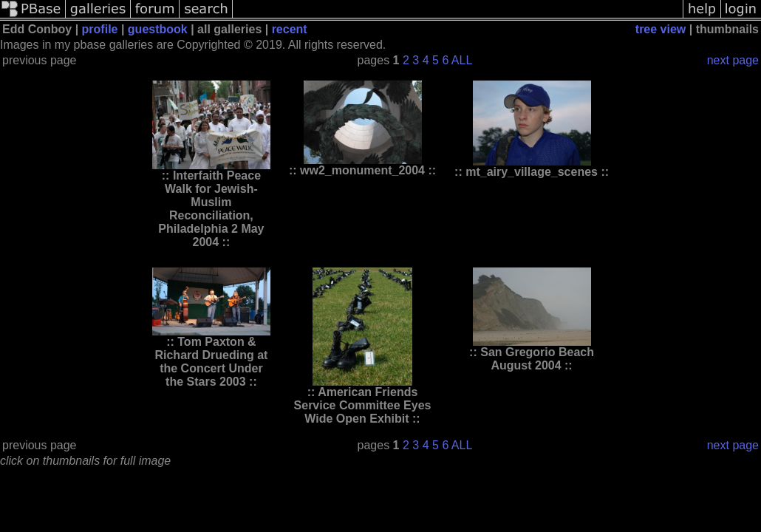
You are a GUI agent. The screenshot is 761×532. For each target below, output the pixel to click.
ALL (462, 60)
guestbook (158, 29)
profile (100, 29)
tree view (661, 29)
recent (290, 29)
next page (733, 60)
